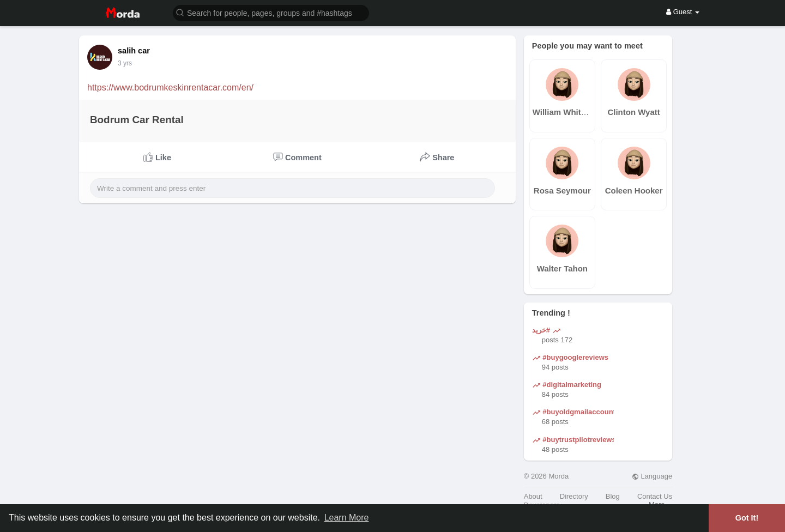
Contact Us (655, 496)
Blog (613, 496)
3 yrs (125, 63)
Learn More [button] (347, 518)
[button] (271, 12)
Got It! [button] (747, 518)
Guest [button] (683, 12)
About (533, 496)
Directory (574, 496)
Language (652, 476)
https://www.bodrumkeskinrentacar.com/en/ (170, 87)
